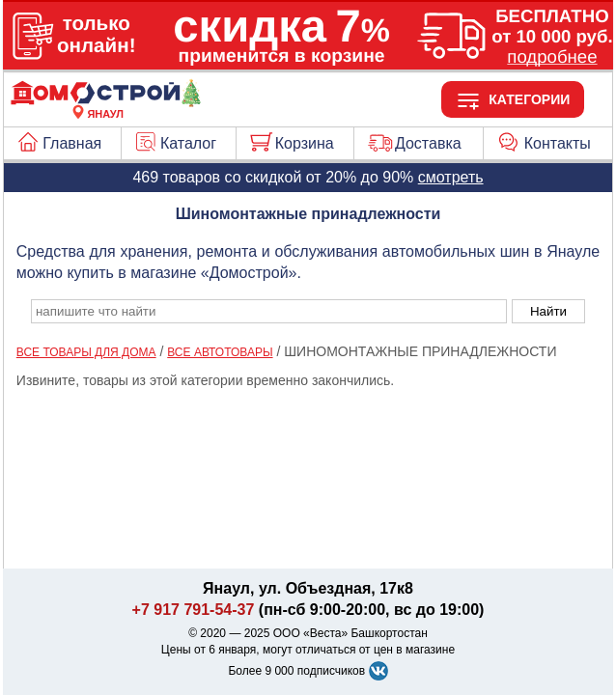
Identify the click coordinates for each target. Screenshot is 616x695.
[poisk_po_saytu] (269, 311)
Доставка (428, 143)
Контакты (558, 143)
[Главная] (105, 102)
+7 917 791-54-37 (194, 610)
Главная (72, 143)
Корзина (305, 143)
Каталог (188, 143)
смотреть (451, 177)
